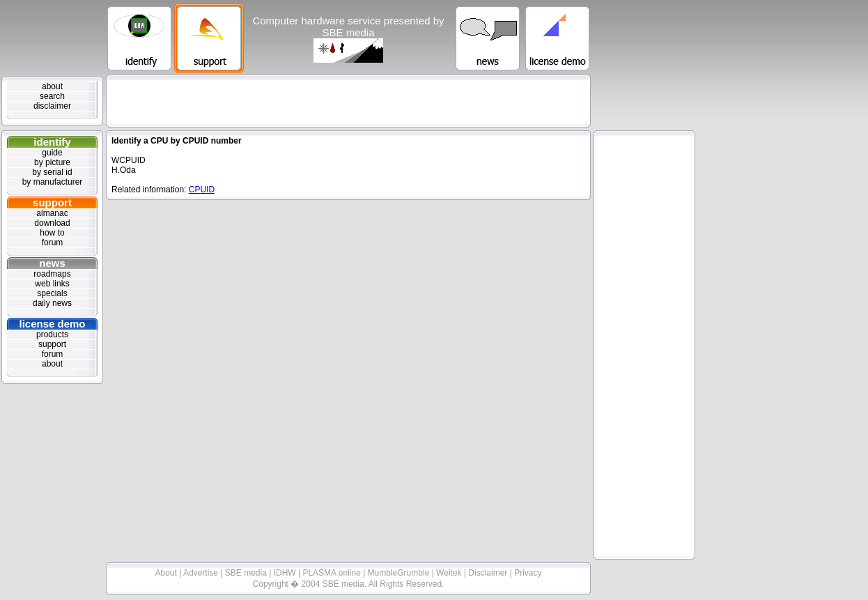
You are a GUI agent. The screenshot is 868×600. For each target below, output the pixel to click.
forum (53, 243)
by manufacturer (53, 182)
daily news (52, 303)
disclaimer (52, 106)
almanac (52, 213)
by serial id (52, 172)
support (52, 202)
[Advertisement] (348, 101)
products (52, 334)
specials (52, 293)
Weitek (450, 573)
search (52, 96)
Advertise (202, 573)
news (52, 263)
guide (52, 153)
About (168, 573)
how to (52, 233)
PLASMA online (333, 573)
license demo (52, 324)
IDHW (286, 573)
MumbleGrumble (400, 573)
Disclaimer (489, 573)
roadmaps (52, 274)
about (52, 86)
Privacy (528, 573)
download (52, 223)
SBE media (247, 573)
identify (52, 142)
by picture (52, 162)
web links (52, 284)
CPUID (202, 190)
